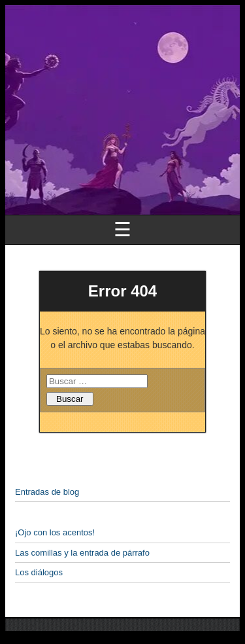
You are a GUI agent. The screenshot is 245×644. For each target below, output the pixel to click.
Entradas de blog (47, 492)
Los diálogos (39, 572)
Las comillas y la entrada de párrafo (82, 553)
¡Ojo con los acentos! (55, 532)
